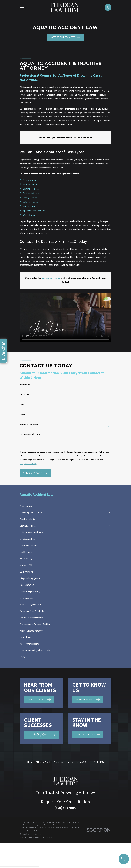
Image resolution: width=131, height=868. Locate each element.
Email (22, 415)
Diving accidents (30, 198)
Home (30, 762)
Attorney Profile (43, 762)
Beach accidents (30, 184)
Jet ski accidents (31, 202)
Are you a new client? (29, 425)
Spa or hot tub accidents (34, 211)
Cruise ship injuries (31, 193)
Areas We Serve (84, 762)
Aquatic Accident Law (64, 762)
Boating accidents (31, 189)
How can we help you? (30, 434)
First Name (25, 385)
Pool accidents (30, 206)
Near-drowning (30, 180)
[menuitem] (66, 506)
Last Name (25, 395)
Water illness (29, 215)
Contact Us (99, 762)
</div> (19, 857)
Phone (23, 405)
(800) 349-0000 (65, 808)
